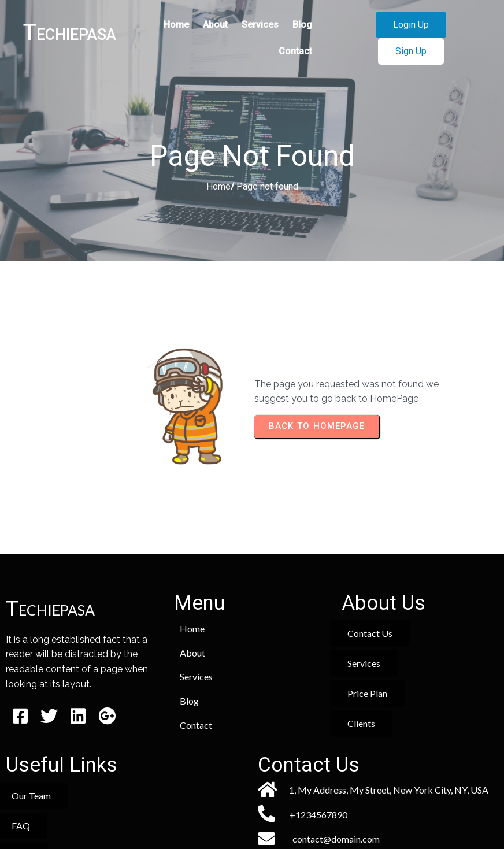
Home (218, 188)
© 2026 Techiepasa (252, 807)
